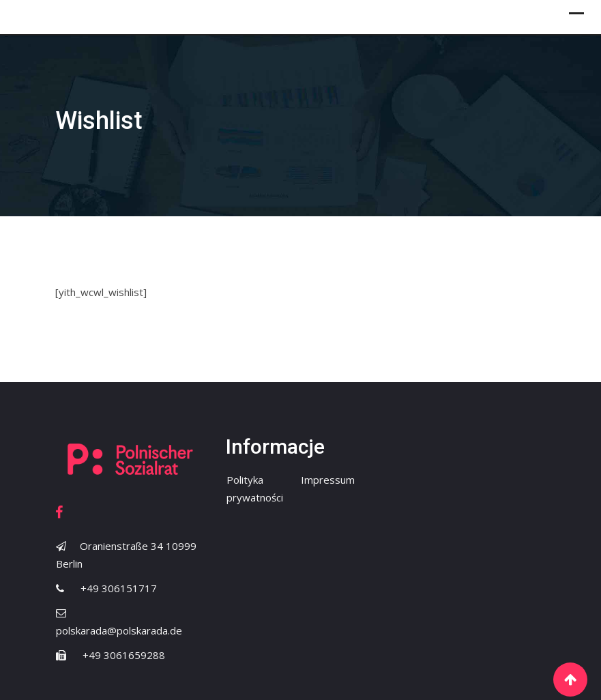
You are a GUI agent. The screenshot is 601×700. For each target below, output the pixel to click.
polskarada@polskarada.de (119, 630)
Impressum (328, 480)
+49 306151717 (119, 588)
